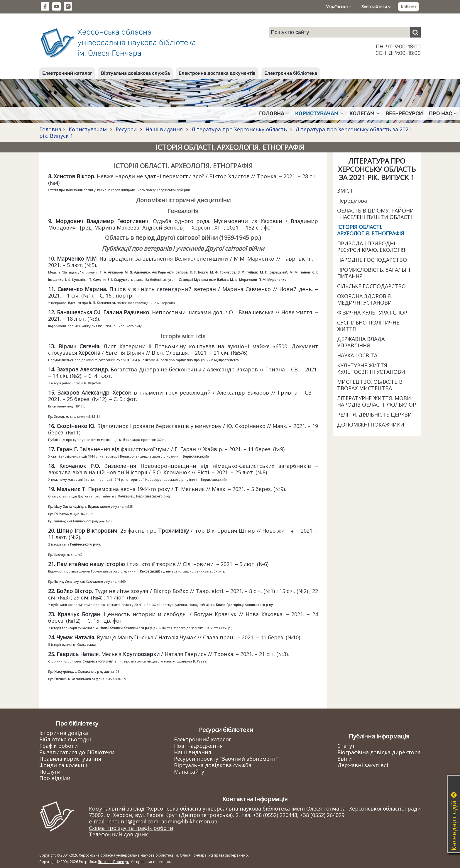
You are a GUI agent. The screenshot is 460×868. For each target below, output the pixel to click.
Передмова (352, 201)
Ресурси (126, 129)
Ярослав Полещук (113, 862)
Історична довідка (64, 733)
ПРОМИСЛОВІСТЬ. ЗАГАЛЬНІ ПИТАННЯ (374, 273)
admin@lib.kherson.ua (189, 821)
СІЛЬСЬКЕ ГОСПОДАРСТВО (371, 286)
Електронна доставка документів (217, 73)
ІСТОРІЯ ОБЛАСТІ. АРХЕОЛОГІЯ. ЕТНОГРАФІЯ (371, 230)
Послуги (50, 772)
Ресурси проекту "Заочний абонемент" (226, 759)
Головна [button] (274, 113)
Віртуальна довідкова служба (135, 73)
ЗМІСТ (345, 191)
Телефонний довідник (118, 834)
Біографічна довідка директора (379, 752)
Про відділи (55, 778)
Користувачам (88, 129)
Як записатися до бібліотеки (77, 752)
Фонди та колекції (63, 765)
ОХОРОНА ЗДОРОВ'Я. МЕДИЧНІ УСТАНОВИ (365, 299)
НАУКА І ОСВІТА (357, 355)
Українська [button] (339, 7)
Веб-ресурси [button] (404, 113)
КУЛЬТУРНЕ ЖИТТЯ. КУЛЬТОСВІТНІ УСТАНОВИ (371, 368)
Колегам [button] (365, 113)
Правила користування (70, 759)
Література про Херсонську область (239, 129)
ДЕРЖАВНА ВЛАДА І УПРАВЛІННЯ (362, 342)
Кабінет (409, 7)
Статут (346, 746)
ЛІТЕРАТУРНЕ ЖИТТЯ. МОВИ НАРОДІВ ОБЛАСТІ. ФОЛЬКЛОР (377, 401)
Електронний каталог (67, 73)
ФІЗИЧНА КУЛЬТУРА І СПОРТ (374, 312)
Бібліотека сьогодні (65, 739)
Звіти (345, 759)
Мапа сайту (189, 772)
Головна (50, 129)
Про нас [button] (443, 113)
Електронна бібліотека (291, 73)
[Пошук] (415, 32)
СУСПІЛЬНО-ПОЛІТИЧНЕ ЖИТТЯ (368, 326)
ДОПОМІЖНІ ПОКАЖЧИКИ (371, 424)
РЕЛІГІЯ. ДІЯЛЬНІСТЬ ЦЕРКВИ (374, 415)
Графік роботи (59, 746)
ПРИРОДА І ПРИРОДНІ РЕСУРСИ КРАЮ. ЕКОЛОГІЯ (371, 247)
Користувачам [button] (319, 113)
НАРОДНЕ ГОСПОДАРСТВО (372, 260)
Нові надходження (198, 746)
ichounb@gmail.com (133, 821)
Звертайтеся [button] (376, 7)
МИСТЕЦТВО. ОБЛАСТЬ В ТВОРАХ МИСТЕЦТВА (370, 385)
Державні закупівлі (363, 765)
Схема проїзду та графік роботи (131, 828)
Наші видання (164, 129)
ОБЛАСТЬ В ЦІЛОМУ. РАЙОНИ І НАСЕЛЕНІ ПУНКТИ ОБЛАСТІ (376, 214)
